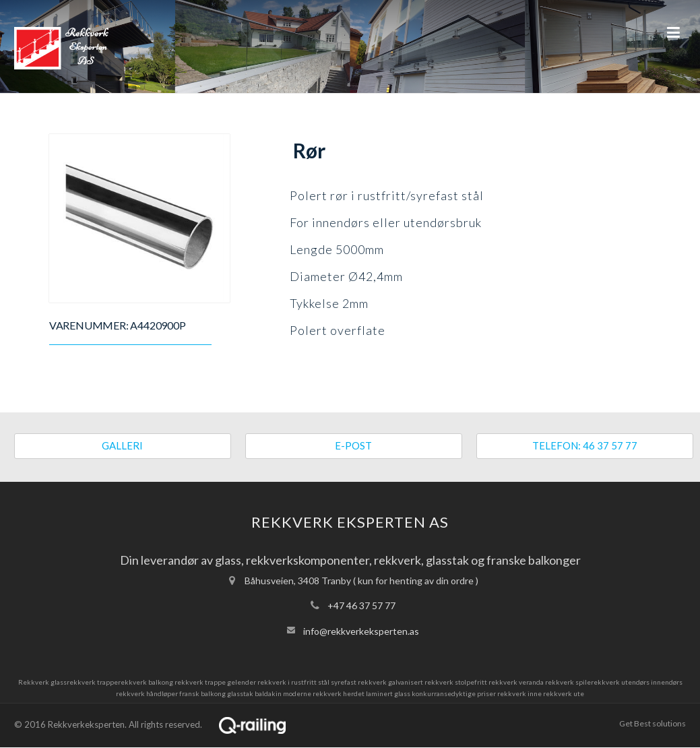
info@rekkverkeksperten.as (361, 631)
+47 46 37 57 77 (361, 605)
